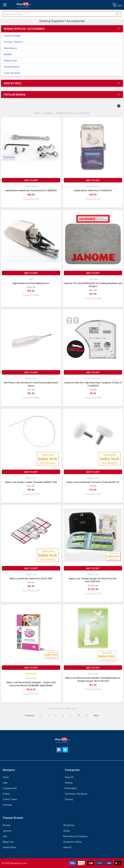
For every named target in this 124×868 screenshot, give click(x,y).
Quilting (69, 799)
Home (6, 777)
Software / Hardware (76, 794)
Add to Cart (31, 180)
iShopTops (69, 825)
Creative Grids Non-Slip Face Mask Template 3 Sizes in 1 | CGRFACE (93, 384)
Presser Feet (10, 60)
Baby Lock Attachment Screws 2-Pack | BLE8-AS (93, 482)
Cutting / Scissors (13, 42)
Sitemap (7, 805)
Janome (7, 831)
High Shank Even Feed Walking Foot (31, 283)
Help (5, 783)
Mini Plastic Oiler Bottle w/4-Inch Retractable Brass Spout (31, 384)
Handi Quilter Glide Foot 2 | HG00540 (93, 190)
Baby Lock (8, 842)
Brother (7, 825)
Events (6, 794)
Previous (28, 715)
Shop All (69, 777)
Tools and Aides (12, 73)
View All (67, 847)
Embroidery (71, 788)
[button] (119, 106)
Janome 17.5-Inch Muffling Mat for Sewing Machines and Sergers (93, 285)
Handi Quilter (9, 847)
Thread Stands (12, 67)
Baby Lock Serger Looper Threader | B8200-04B (31, 482)
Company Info (10, 788)
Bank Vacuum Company (75, 836)
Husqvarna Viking (72, 842)
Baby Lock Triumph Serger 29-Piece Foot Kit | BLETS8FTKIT (93, 580)
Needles (8, 54)
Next (98, 715)
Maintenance (10, 48)
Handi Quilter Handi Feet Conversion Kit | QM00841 (31, 190)
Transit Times (10, 799)
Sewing (69, 783)
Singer (67, 831)
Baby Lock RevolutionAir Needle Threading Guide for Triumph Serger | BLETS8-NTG (93, 679)
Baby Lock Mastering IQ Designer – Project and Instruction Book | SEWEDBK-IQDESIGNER (31, 684)
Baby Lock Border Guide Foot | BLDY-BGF (31, 578)
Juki (5, 836)
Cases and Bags (12, 36)
